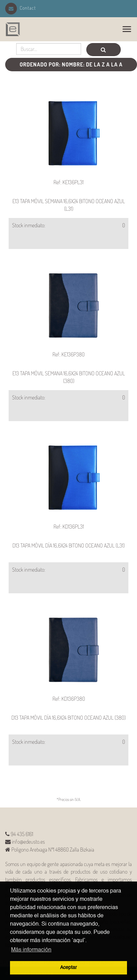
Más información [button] (31, 950)
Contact (21, 8)
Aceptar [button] (68, 968)
